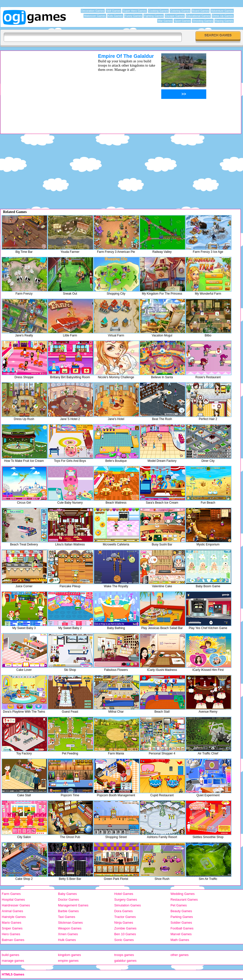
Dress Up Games (223, 16)
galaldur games (125, 961)
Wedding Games (183, 894)
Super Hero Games (135, 11)
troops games (124, 955)
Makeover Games (95, 16)
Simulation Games (127, 905)
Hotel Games (124, 894)
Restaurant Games (184, 900)
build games (10, 955)
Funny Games (133, 16)
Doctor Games (68, 900)
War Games (165, 21)
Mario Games (11, 923)
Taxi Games (67, 917)
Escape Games (175, 16)
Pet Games (179, 905)
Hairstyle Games (14, 917)
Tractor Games (125, 917)
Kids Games (115, 16)
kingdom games (69, 955)
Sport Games (182, 21)
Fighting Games (154, 16)
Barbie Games (68, 911)
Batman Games (13, 940)
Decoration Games (93, 11)
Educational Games (198, 16)
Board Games (200, 11)
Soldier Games (181, 923)
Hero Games (11, 934)
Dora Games (123, 911)
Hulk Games (67, 940)
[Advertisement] (43, 88)
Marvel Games (181, 934)
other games (179, 955)
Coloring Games (180, 11)
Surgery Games (126, 900)
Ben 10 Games (125, 934)
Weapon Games (70, 928)
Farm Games (11, 894)
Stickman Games (70, 923)
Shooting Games (203, 21)
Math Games (180, 940)
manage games (13, 961)
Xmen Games (68, 934)
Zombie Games (125, 928)
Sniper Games (12, 928)
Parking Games (182, 917)
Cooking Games (158, 11)
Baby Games (67, 894)
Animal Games (12, 911)
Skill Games (114, 11)
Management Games (73, 905)
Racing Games (224, 21)
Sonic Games (124, 940)
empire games (68, 961)
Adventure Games (222, 11)
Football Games (182, 928)
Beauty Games (181, 911)
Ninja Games (124, 923)
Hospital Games (13, 900)
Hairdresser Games (16, 905)
